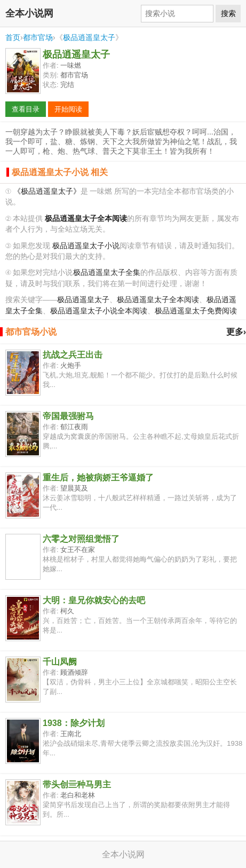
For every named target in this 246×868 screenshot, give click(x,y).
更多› (236, 332)
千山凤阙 (60, 662)
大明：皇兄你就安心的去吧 (94, 600)
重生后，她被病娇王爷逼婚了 (98, 478)
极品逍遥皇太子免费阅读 (196, 311)
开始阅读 (68, 109)
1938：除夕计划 (74, 723)
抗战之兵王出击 (73, 355)
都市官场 (38, 37)
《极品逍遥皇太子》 (47, 191)
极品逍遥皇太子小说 (86, 246)
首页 (13, 37)
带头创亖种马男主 (77, 784)
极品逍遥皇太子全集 (107, 273)
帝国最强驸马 (68, 416)
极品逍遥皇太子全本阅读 (158, 300)
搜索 (228, 13)
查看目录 (26, 109)
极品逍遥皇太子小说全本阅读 (99, 311)
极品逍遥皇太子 (89, 37)
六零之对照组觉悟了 (81, 539)
